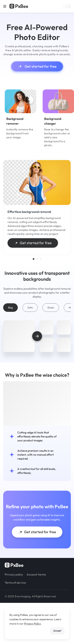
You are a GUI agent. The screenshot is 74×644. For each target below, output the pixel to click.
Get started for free (37, 66)
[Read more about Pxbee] (19, 6)
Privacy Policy (32, 624)
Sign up (66, 6)
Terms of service (15, 583)
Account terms (36, 574)
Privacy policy (14, 574)
